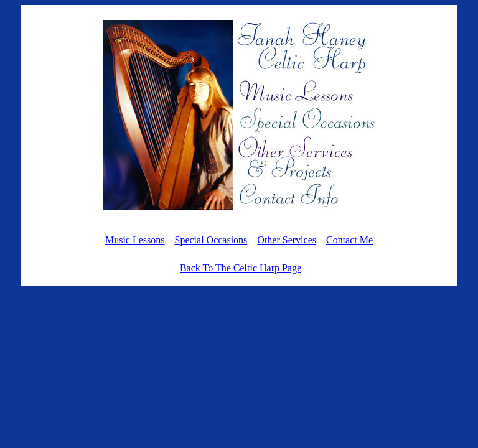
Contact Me (349, 240)
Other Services (287, 240)
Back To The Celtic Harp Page (241, 268)
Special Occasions (211, 240)
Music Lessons (135, 240)
